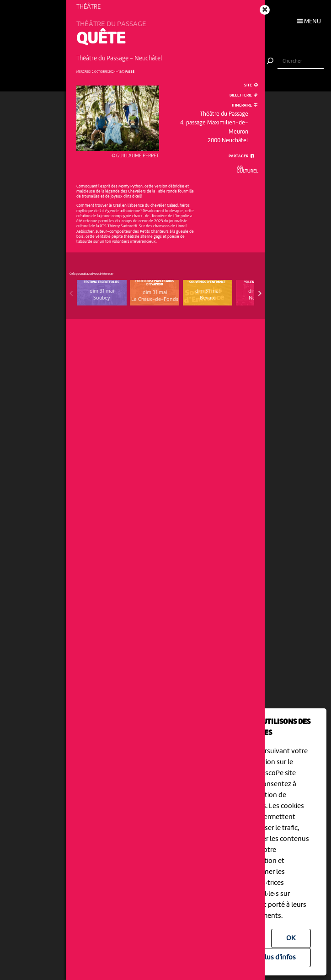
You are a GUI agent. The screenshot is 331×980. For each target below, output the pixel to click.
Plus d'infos (278, 958)
